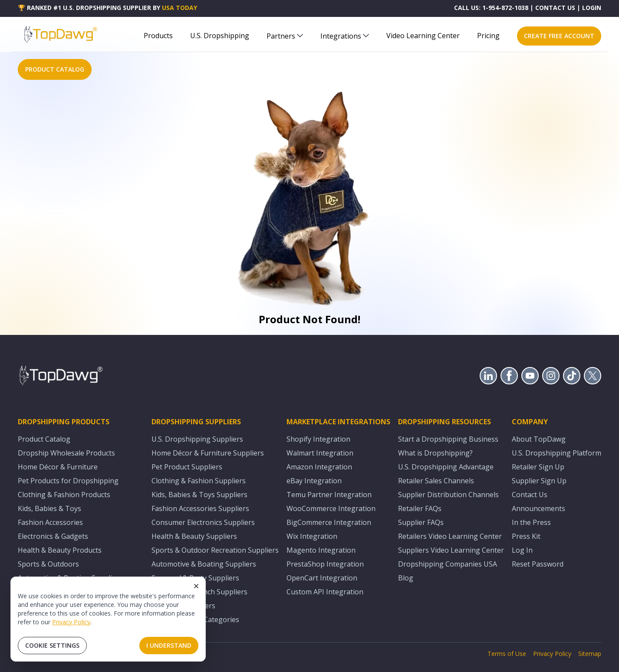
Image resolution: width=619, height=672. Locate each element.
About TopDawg (539, 439)
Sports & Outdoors (48, 564)
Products (158, 36)
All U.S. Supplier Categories (195, 620)
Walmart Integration (320, 453)
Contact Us (530, 495)
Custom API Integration (325, 592)
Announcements (538, 508)
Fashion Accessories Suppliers (200, 508)
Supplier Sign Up (539, 481)
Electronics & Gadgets (53, 536)
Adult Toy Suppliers (183, 606)
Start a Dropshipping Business (448, 439)
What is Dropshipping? (435, 453)
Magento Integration (321, 550)
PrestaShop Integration (325, 564)
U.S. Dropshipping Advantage (446, 467)
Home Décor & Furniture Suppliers (208, 453)
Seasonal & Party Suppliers (195, 578)
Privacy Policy (71, 622)
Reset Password (538, 564)
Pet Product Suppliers (187, 467)
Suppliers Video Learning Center (451, 550)
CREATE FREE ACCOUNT (559, 36)
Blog (406, 578)
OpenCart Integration (322, 578)
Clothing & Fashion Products (64, 495)
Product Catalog (44, 439)
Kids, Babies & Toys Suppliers (199, 495)
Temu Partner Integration (329, 495)
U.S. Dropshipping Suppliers (197, 439)
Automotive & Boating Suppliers (204, 564)
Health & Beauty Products (60, 550)
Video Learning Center (423, 36)
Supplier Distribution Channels (448, 495)
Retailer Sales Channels (436, 481)
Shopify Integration (318, 439)
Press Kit (526, 536)
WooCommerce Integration (331, 508)
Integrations (345, 36)
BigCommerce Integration (329, 522)
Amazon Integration (319, 467)
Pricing (488, 36)
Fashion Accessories (50, 522)
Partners (285, 36)
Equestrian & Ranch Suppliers (199, 592)
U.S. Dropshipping (220, 36)
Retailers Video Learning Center (450, 536)
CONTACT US (555, 8)
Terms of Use (507, 654)
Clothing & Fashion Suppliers (199, 481)
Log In (522, 550)
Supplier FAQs (421, 522)
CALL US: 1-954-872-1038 (491, 8)
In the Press (531, 522)
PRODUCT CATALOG (55, 69)
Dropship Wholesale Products (66, 453)
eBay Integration (314, 481)
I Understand (169, 645)
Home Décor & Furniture (58, 467)
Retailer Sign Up (538, 467)
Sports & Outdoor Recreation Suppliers (215, 550)
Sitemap (590, 654)
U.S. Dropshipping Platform (556, 453)
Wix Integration (312, 536)
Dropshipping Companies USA (448, 564)
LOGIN (592, 8)
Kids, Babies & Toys (49, 508)
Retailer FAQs (420, 508)
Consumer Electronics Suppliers (203, 522)
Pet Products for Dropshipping (68, 481)
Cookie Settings (52, 645)
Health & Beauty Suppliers (194, 536)
